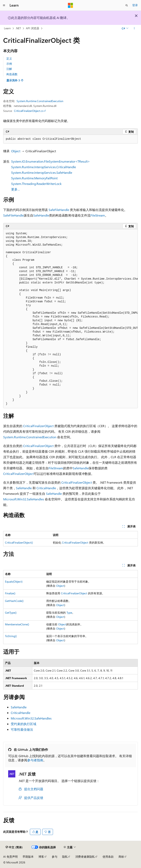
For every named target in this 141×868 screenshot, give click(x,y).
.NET (18, 28)
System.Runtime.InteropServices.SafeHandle (42, 172)
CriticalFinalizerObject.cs (29, 111)
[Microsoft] (70, 5)
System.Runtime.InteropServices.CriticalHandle (44, 167)
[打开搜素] (127, 5)
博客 (41, 857)
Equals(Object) (14, 581)
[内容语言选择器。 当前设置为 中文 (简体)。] (14, 847)
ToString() (11, 636)
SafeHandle (41, 215)
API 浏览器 (33, 28)
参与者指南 (35, 760)
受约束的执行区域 (23, 724)
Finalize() (10, 593)
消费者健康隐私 (85, 857)
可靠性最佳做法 (22, 729)
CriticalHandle (46, 488)
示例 (9, 64)
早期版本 (28, 857)
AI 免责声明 (10, 857)
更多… (16, 189)
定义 (9, 58)
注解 (9, 69)
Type (69, 613)
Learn (7, 28)
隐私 (65, 857)
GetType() (11, 613)
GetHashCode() (14, 601)
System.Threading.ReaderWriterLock (36, 184)
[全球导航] (4, 5)
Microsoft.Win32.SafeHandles (24, 499)
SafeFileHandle (59, 210)
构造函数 (12, 74)
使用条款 (108, 857)
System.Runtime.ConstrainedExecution (40, 101)
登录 (135, 5)
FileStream (98, 215)
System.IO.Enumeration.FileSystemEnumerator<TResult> (50, 161)
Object (16, 151)
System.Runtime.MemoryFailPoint (34, 178)
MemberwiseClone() (17, 624)
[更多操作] (134, 28)
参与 (55, 857)
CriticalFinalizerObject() (19, 542)
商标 (121, 857)
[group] (70, 319)
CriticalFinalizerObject (38, 426)
